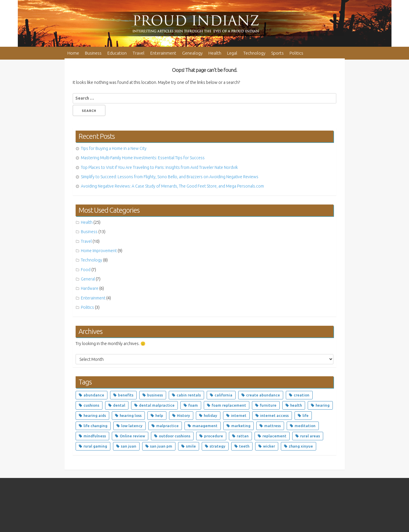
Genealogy (192, 53)
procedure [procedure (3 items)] (214, 436)
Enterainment (163, 53)
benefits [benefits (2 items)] (126, 395)
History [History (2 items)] (183, 415)
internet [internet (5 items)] (239, 415)
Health (215, 53)
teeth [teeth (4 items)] (244, 446)
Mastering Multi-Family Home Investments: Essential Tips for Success (143, 158)
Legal (232, 53)
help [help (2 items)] (159, 415)
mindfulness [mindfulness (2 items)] (95, 436)
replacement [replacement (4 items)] (274, 436)
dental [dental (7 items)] (119, 405)
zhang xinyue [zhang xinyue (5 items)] (301, 446)
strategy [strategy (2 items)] (217, 446)
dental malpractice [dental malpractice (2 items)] (157, 405)
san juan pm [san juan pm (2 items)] (161, 446)
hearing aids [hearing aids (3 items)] (95, 415)
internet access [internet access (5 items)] (274, 415)
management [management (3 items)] (205, 426)
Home (73, 53)
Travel (139, 53)
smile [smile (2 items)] (191, 446)
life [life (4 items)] (306, 415)
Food (86, 270)
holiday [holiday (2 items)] (210, 415)
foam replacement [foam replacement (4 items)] (229, 405)
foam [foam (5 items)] (193, 405)
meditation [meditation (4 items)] (305, 426)
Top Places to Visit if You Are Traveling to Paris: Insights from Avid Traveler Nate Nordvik (159, 167)
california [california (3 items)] (223, 395)
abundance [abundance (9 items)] (94, 395)
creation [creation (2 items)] (302, 395)
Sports (277, 53)
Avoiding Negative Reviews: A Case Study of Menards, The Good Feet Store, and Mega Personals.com (172, 186)
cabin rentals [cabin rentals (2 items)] (189, 395)
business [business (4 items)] (155, 395)
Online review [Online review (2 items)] (132, 436)
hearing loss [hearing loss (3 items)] (131, 415)
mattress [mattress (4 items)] (273, 426)
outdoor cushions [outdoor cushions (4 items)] (175, 436)
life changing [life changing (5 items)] (95, 426)
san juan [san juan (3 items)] (129, 446)
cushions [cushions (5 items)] (91, 405)
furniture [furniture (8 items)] (268, 405)
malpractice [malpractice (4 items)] (167, 426)
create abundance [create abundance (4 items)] (263, 395)
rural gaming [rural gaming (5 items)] (95, 446)
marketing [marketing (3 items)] (241, 426)
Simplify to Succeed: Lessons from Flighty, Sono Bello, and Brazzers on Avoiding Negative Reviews (170, 177)
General (88, 279)
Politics (296, 53)
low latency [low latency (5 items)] (132, 426)
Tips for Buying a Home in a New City (114, 148)
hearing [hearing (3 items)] (323, 405)
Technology (254, 53)
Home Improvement (99, 251)
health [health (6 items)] (296, 405)
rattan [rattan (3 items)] (243, 436)
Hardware (90, 288)
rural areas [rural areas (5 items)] (310, 436)
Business (93, 53)
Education (117, 53)
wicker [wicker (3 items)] (269, 446)
